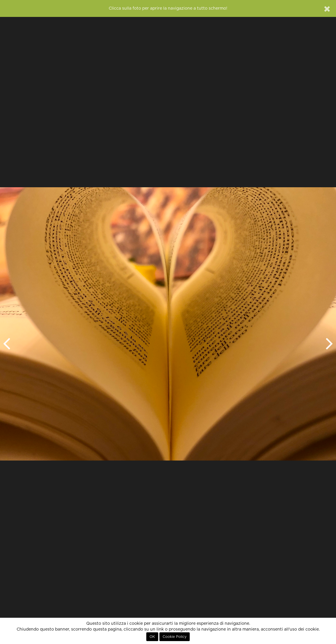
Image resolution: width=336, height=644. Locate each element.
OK (152, 637)
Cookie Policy (175, 637)
